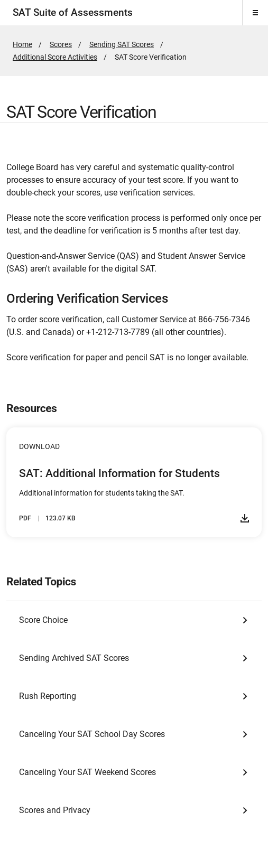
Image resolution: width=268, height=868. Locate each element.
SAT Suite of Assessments (73, 12)
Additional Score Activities (55, 57)
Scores (61, 44)
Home (22, 44)
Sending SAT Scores (122, 44)
